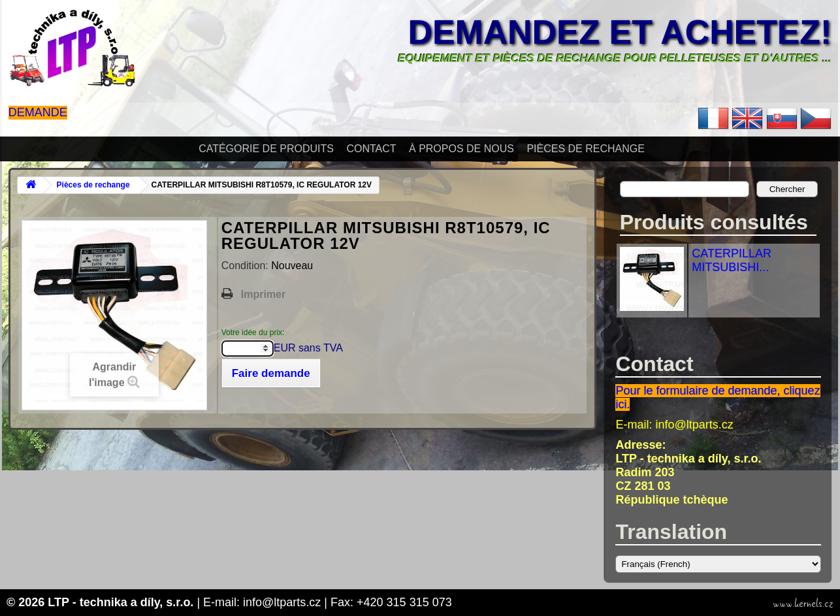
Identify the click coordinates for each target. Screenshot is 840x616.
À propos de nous (461, 149)
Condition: (247, 266)
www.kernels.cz (803, 604)
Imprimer (263, 294)
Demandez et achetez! (620, 32)
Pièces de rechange (585, 149)
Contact (371, 149)
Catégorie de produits (266, 149)
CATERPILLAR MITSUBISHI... (732, 260)
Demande (38, 112)
